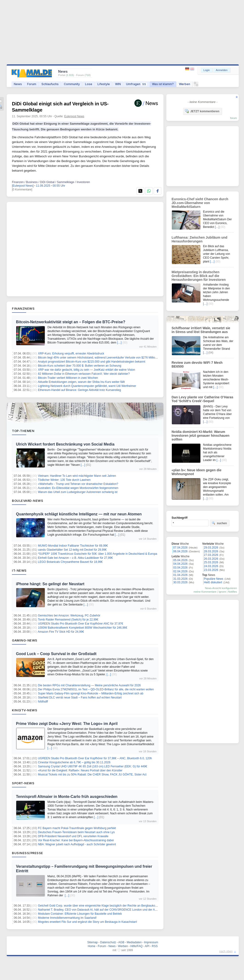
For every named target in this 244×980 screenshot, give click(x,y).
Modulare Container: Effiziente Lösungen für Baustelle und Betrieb (80, 914)
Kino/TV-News (25, 710)
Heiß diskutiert (213, 582)
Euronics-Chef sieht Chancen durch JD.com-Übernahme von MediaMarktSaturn (200, 203)
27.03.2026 (211, 555)
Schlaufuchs (50, 84)
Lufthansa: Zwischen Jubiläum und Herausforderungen (199, 239)
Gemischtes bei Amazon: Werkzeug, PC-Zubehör (69, 616)
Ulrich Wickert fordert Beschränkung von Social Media (65, 444)
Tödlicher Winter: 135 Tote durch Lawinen (64, 480)
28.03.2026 (211, 551)
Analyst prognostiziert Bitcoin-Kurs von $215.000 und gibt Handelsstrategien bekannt (92, 362)
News (18, 84)
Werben (185, 84)
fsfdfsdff (43, 702)
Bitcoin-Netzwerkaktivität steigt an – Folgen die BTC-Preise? (71, 322)
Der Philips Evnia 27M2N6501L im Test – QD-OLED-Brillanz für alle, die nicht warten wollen (96, 689)
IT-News (19, 570)
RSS (155, 946)
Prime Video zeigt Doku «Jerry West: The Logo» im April (67, 724)
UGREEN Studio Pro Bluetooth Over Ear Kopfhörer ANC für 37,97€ (81, 624)
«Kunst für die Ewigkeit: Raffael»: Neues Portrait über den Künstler (80, 770)
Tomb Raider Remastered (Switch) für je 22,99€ (68, 620)
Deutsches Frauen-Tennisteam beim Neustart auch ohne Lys (76, 832)
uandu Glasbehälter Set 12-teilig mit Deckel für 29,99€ (72, 550)
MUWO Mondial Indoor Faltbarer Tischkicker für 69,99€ (73, 546)
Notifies (232, 592)
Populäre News (214, 579)
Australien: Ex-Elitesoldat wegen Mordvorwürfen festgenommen (78, 488)
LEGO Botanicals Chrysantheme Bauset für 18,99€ (70, 562)
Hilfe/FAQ (136, 946)
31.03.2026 (180, 579)
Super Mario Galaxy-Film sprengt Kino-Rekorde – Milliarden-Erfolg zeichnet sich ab (91, 693)
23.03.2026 (211, 570)
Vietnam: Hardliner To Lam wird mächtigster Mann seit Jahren (77, 476)
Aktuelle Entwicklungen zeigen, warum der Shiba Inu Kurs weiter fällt (81, 382)
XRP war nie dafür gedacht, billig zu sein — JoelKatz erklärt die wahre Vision (86, 370)
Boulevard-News (28, 501)
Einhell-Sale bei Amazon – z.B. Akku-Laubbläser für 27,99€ (75, 558)
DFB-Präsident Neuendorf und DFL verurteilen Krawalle (73, 836)
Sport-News (23, 783)
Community (72, 84)
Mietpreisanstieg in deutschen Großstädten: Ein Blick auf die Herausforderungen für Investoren (199, 276)
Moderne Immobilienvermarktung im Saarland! (67, 918)
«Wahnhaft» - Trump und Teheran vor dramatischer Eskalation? (78, 484)
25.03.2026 (211, 562)
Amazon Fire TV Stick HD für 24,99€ (61, 632)
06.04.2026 (180, 551)
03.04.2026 (180, 568)
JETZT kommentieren (202, 111)
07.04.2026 (180, 548)
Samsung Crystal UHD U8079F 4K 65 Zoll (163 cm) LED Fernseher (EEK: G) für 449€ (92, 766)
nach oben (226, 951)
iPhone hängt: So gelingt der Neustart (50, 584)
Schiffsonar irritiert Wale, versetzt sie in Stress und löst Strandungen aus (201, 330)
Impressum (151, 942)
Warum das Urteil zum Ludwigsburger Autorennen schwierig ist (78, 492)
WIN (118, 84)
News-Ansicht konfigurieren (221, 588)
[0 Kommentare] (22, 190)
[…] (119, 343)
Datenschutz (108, 942)
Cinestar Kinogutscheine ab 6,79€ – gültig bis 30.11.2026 (74, 762)
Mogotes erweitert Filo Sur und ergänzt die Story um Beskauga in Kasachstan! (87, 922)
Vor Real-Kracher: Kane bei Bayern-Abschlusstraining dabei (76, 840)
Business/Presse (28, 853)
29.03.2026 (211, 548)
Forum (32, 84)
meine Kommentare (205, 592)
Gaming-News (25, 640)
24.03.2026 (211, 566)
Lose (89, 84)
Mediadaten (134, 942)
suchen (219, 523)
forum (234, 118)
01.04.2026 (180, 575)
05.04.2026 (180, 560)
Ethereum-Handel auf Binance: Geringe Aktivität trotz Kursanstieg (79, 390)
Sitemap (92, 942)
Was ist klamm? (163, 84)
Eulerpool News (74, 116)
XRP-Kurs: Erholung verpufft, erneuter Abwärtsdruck (71, 354)
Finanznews (23, 308)
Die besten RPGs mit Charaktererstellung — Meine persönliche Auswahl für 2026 (89, 685)
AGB (121, 942)
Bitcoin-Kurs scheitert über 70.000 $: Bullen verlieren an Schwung (80, 366)
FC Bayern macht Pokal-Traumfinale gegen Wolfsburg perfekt (77, 828)
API (147, 946)
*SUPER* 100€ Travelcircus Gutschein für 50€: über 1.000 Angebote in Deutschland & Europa (97, 554)
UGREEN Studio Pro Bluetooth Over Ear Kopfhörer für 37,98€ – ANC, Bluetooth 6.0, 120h (95, 758)
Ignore (222, 592)
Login (207, 70)
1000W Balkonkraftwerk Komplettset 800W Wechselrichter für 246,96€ (83, 628)
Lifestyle (104, 84)
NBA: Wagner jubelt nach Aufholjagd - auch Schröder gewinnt (77, 844)
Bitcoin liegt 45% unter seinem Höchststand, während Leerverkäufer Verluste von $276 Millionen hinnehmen (106, 358)
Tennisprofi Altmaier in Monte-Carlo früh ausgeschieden (67, 797)
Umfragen (136, 84)
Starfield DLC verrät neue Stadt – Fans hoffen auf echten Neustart (80, 698)
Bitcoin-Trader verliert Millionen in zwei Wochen (68, 378)
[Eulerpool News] (23, 186)
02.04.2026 (180, 571)
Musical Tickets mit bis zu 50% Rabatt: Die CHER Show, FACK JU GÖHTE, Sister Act (92, 775)
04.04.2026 (180, 564)
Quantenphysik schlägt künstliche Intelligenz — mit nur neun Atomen (79, 514)
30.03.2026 (180, 582)
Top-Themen (23, 431)
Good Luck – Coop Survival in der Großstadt (56, 654)
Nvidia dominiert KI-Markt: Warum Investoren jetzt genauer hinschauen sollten (201, 436)
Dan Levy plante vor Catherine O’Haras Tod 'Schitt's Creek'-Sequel (202, 399)
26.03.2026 (211, 559)
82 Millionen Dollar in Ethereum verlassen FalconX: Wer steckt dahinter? (84, 374)
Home (91, 946)
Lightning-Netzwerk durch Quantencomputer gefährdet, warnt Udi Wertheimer (87, 386)
